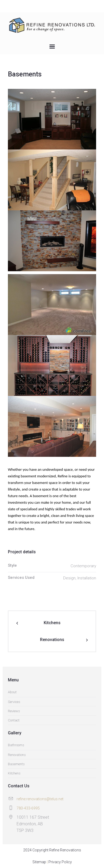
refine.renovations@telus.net (40, 799)
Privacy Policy (60, 862)
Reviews (14, 711)
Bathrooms (16, 745)
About (12, 692)
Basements (16, 764)
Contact (14, 720)
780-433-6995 (28, 808)
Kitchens (52, 623)
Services (14, 702)
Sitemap (39, 862)
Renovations (52, 640)
